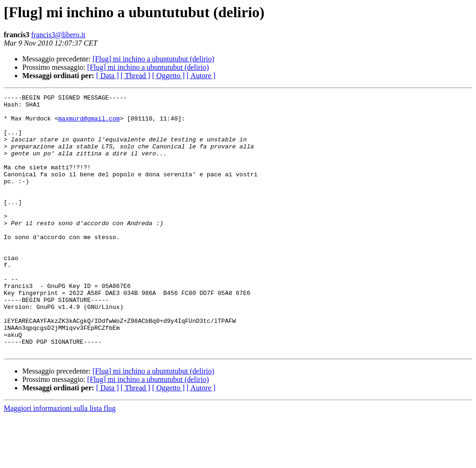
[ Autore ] (201, 76)
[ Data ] (108, 76)
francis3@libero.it (58, 35)
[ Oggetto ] (168, 76)
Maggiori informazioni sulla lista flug (60, 460)
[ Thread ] (136, 76)
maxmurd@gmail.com (89, 124)
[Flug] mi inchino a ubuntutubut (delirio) (153, 59)
